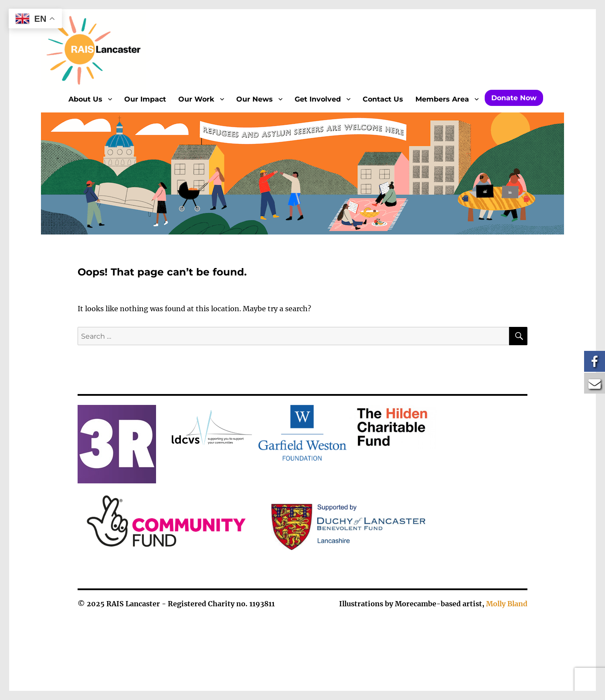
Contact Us (383, 99)
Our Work (196, 99)
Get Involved (318, 99)
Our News (255, 99)
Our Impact (145, 99)
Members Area (442, 99)
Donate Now (514, 98)
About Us (85, 99)
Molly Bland (507, 604)
